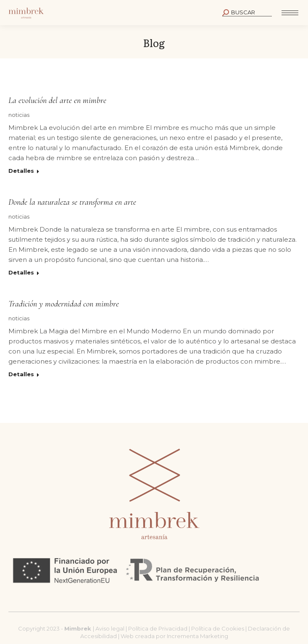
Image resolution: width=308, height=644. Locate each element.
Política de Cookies (218, 628)
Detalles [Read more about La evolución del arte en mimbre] (21, 171)
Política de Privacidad (158, 628)
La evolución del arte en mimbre (57, 100)
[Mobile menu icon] (290, 13)
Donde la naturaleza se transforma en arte (72, 202)
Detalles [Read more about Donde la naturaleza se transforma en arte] (21, 272)
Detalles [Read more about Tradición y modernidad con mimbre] (21, 374)
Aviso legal (111, 628)
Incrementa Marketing (197, 636)
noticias (19, 115)
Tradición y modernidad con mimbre (64, 304)
